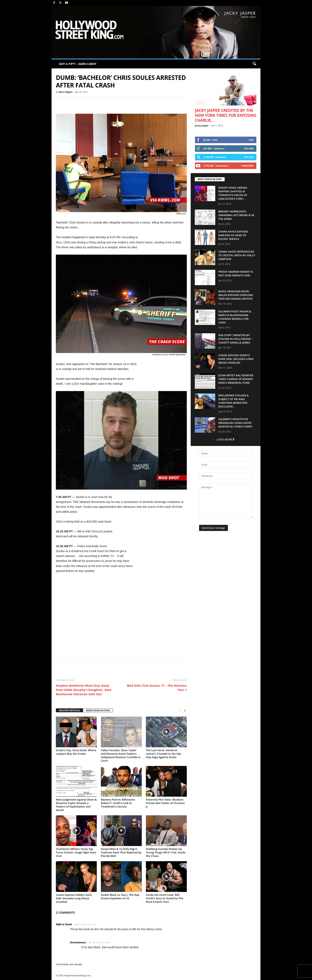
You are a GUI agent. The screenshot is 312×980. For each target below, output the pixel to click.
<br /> (121, 615)
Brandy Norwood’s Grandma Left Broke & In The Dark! (236, 215)
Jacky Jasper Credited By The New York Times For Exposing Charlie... (226, 115)
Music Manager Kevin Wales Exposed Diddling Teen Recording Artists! (236, 295)
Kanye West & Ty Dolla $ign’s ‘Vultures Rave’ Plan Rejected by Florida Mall (121, 852)
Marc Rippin (66, 92)
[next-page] (185, 711)
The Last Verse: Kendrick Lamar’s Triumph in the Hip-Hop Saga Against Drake (164, 754)
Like (251, 140)
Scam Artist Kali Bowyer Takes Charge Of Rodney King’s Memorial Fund (236, 379)
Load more (226, 440)
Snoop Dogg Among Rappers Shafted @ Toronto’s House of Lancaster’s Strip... (233, 193)
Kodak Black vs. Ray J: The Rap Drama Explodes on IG (120, 897)
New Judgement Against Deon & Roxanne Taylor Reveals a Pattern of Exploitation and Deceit (76, 805)
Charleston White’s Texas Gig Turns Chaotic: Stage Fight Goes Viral (76, 852)
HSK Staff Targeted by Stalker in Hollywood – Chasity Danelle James (236, 339)
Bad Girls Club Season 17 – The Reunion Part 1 (157, 688)
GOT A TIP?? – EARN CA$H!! (78, 64)
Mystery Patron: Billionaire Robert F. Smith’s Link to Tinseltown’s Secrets (118, 803)
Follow (249, 148)
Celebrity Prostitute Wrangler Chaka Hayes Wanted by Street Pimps (235, 423)
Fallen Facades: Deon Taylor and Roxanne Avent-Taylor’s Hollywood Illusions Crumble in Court (121, 755)
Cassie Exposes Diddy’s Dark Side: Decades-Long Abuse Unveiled (74, 898)
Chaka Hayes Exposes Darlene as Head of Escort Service (233, 235)
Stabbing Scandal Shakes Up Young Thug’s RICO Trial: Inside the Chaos (166, 852)
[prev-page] (180, 711)
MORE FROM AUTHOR (98, 710)
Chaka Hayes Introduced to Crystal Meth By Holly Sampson (237, 255)
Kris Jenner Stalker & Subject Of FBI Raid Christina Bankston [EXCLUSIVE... (234, 401)
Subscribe (247, 166)
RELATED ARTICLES (69, 710)
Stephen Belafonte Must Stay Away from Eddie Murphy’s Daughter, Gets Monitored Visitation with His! (84, 690)
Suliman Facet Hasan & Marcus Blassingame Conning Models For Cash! (235, 317)
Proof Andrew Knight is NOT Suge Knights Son (236, 273)
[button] (254, 64)
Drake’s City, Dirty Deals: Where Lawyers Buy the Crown (76, 752)
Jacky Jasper (202, 125)
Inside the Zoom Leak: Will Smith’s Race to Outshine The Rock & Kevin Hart (164, 898)
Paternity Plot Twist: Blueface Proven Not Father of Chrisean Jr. (165, 803)
